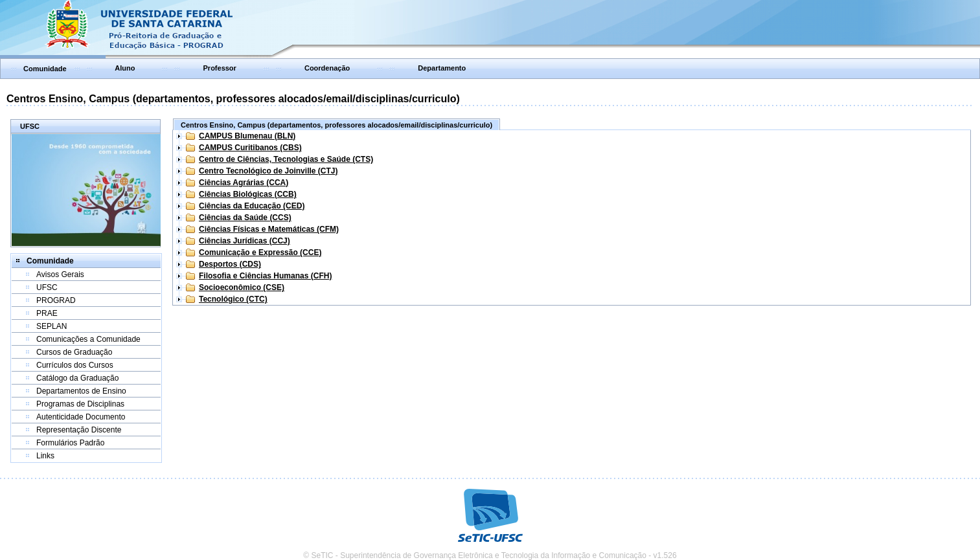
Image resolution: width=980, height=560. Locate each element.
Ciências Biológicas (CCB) (248, 194)
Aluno (125, 68)
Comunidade (45, 69)
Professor (220, 68)
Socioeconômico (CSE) (242, 287)
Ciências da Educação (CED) (252, 206)
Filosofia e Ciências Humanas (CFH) (265, 276)
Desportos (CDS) (230, 264)
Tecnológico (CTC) (233, 299)
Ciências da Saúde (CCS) (245, 218)
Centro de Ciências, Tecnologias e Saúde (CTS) (286, 159)
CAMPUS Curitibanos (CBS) (250, 148)
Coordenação (327, 68)
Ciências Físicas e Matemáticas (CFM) (269, 229)
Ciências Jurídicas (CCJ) (245, 241)
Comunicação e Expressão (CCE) (260, 252)
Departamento (442, 68)
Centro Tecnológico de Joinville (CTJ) (268, 171)
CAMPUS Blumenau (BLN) (247, 136)
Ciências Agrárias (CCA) (244, 183)
